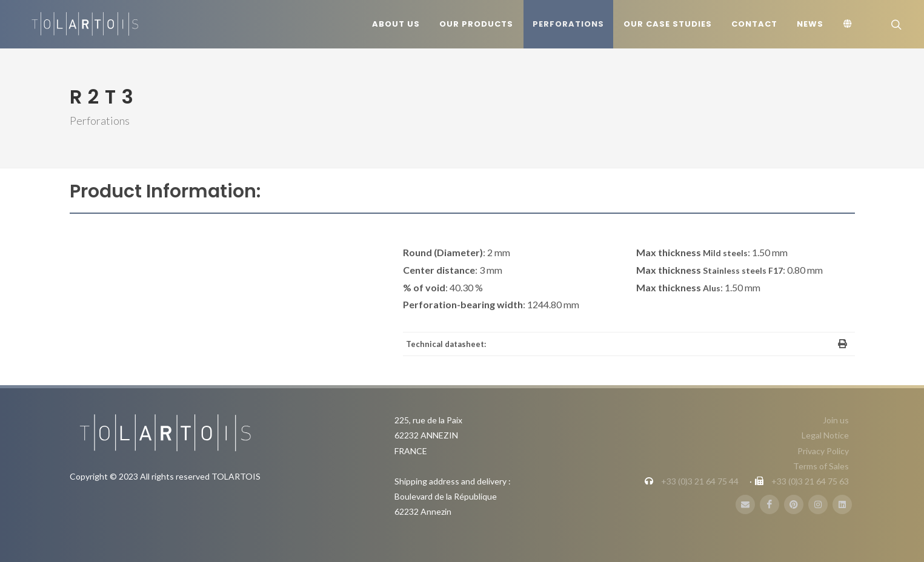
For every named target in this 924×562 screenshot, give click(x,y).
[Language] (849, 24)
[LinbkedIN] (842, 504)
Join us (836, 420)
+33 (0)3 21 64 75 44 (700, 481)
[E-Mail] (745, 504)
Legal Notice (825, 435)
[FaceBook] (769, 504)
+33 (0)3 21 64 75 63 (810, 481)
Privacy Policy (823, 451)
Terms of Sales (821, 466)
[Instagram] (818, 504)
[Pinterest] (794, 504)
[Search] (895, 24)
